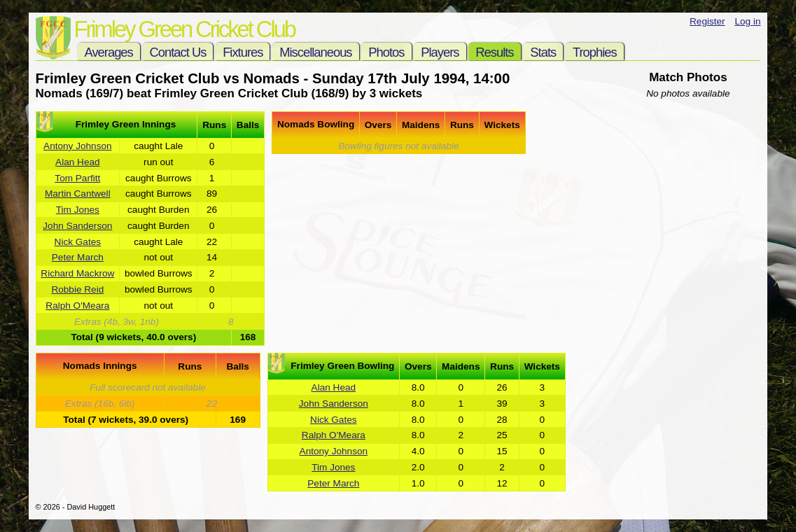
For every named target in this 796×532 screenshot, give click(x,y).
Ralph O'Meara (77, 306)
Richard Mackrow (77, 273)
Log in (747, 21)
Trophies (595, 52)
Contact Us (178, 52)
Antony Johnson (78, 146)
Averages (109, 52)
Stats (543, 52)
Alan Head (77, 162)
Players (440, 52)
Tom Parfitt (77, 178)
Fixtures (243, 52)
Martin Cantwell (78, 194)
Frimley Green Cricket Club (184, 29)
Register (707, 21)
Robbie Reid (77, 289)
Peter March (78, 257)
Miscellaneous (315, 52)
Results (494, 52)
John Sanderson (77, 226)
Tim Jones (78, 210)
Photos (386, 52)
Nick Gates (78, 242)
